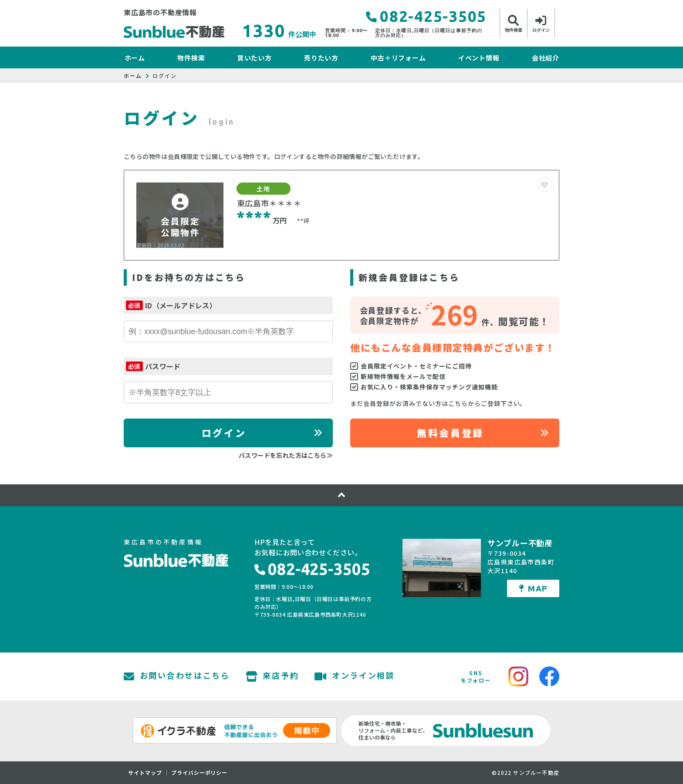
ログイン (224, 433)
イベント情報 (479, 58)
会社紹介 (546, 58)
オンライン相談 (355, 676)
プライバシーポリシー (199, 773)
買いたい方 (255, 58)
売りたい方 (321, 58)
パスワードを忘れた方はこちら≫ (286, 455)
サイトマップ (145, 773)
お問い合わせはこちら (177, 676)
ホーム (135, 58)
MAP (533, 588)
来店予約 (272, 676)
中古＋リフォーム (398, 58)
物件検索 (191, 58)
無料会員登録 (450, 433)
